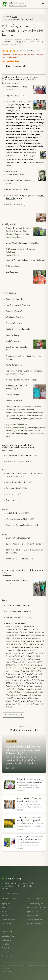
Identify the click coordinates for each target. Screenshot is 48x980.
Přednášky (6, 940)
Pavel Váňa (11, 102)
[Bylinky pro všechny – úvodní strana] (14, 4)
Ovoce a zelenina (9, 920)
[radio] (4, 51)
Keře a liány (7, 908)
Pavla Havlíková (13, 255)
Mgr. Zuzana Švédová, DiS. (17, 425)
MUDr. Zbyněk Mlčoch (15, 428)
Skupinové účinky (34, 923)
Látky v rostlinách (35, 920)
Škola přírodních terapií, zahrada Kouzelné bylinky (17, 234)
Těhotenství (32, 916)
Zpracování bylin (9, 936)
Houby (5, 916)
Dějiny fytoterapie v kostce (18, 66)
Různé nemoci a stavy (36, 908)
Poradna (6, 944)
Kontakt (6, 952)
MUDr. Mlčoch (8, 948)
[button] (43, 4)
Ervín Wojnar (11, 172)
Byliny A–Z (6, 904)
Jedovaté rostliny (9, 923)
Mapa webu (7, 956)
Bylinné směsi (33, 912)
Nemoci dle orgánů (35, 904)
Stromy (5, 912)
